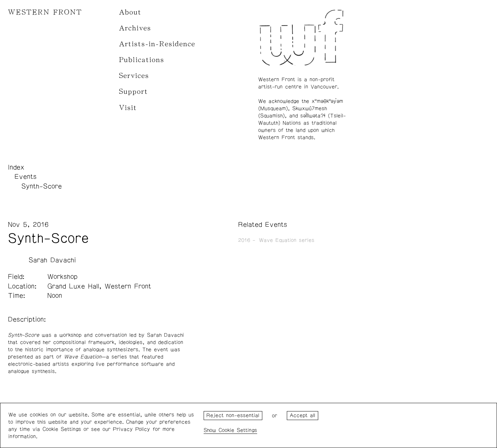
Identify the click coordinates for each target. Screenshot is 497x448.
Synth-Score (42, 186)
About (130, 12)
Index (16, 167)
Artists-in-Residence (157, 44)
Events (26, 177)
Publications (142, 60)
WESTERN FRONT (45, 12)
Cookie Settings (238, 430)
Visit (128, 108)
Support (134, 92)
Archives (135, 28)
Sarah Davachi (52, 260)
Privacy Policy (131, 429)
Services (134, 76)
